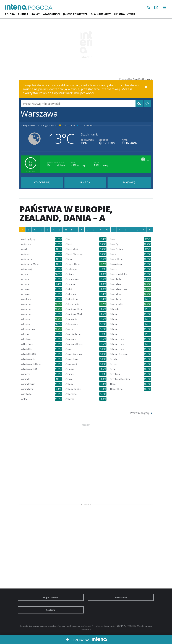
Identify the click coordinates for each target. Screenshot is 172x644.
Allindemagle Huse (31, 364)
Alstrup (69, 259)
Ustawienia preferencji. (81, 626)
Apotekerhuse (73, 334)
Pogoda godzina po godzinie (42, 182)
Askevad (70, 399)
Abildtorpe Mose (30, 264)
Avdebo (114, 359)
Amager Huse (73, 264)
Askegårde (71, 394)
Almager (26, 374)
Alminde (26, 379)
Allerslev (26, 319)
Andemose (71, 294)
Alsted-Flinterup (74, 254)
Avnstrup (115, 374)
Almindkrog (27, 389)
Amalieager (71, 269)
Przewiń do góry (140, 413)
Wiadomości (51, 14)
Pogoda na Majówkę (129, 182)
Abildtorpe (27, 259)
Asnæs (114, 269)
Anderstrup (72, 299)
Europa (23, 14)
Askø (113, 239)
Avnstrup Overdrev (120, 379)
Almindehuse (28, 384)
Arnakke (70, 369)
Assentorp (115, 299)
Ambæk (70, 274)
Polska (10, 14)
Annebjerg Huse (74, 309)
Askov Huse (116, 259)
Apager (69, 329)
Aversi (113, 364)
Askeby (69, 384)
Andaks (69, 289)
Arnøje (69, 379)
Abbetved (26, 244)
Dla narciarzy (101, 14)
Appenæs (71, 339)
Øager (113, 384)
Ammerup (71, 284)
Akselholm (27, 299)
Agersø (25, 274)
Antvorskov (72, 324)
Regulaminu (64, 626)
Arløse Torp (72, 359)
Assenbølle (116, 279)
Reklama (51, 610)
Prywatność (97, 626)
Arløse (69, 349)
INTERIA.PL (121, 626)
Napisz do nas (51, 597)
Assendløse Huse (119, 289)
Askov (113, 254)
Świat (36, 14)
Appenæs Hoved (74, 344)
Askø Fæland (117, 249)
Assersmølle (116, 304)
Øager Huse (116, 389)
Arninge (70, 374)
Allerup (25, 334)
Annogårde (71, 319)
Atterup (114, 314)
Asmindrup (116, 264)
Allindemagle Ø (29, 369)
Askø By (114, 244)
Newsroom (121, 597)
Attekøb (114, 309)
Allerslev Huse (29, 329)
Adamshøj (27, 269)
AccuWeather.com (142, 79)
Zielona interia (125, 14)
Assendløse (116, 284)
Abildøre (26, 254)
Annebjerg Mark (74, 314)
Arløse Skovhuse (74, 354)
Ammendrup (72, 279)
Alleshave (26, 339)
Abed (24, 249)
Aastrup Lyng (28, 239)
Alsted (69, 244)
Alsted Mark (72, 249)
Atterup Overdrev (119, 354)
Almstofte (26, 394)
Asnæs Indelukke (119, 274)
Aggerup (26, 289)
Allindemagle (28, 359)
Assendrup (116, 294)
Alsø (68, 239)
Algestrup (26, 304)
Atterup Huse (117, 339)
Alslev (24, 399)
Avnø (113, 369)
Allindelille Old (29, 354)
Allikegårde (27, 344)
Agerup (25, 279)
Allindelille (26, 349)
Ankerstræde (72, 304)
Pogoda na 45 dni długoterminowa (85, 182)
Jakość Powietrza (75, 14)
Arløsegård (71, 364)
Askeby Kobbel (73, 389)
